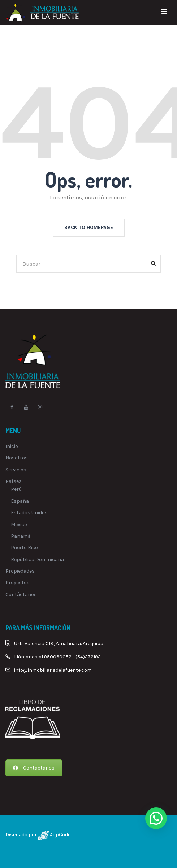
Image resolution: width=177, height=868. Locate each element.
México (19, 525)
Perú (16, 489)
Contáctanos (21, 594)
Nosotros (17, 458)
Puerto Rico (24, 548)
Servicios (16, 470)
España (20, 501)
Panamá (21, 536)
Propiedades (20, 571)
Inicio (12, 446)
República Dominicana (37, 559)
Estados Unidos (29, 513)
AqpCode (60, 835)
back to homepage (89, 227)
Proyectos (18, 583)
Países (14, 481)
